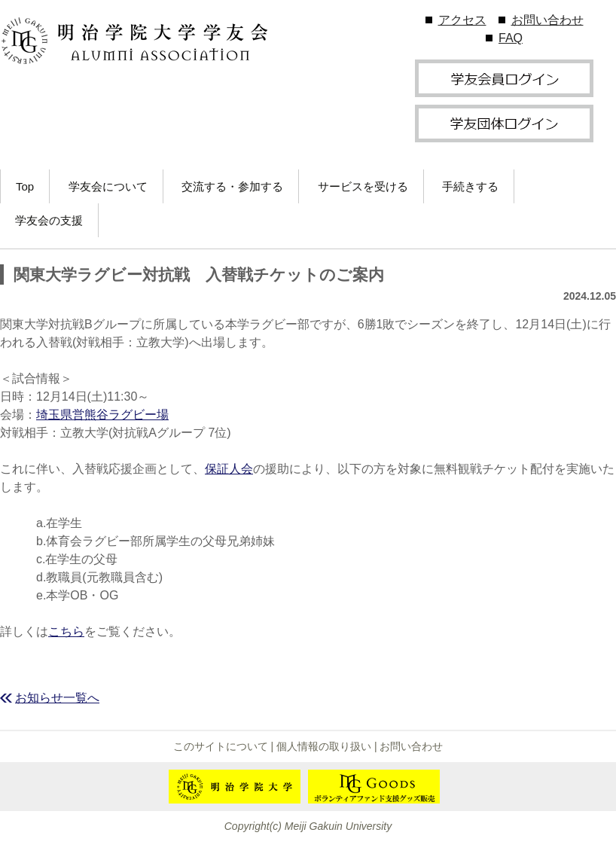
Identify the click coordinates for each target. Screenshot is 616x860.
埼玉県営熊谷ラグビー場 (102, 415)
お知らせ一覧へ (57, 698)
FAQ (511, 38)
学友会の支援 (49, 220)
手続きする (470, 186)
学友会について (108, 186)
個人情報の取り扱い (324, 746)
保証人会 (229, 469)
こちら (66, 631)
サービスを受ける (363, 186)
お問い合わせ (547, 20)
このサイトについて (221, 746)
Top (25, 186)
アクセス (462, 20)
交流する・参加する (232, 186)
